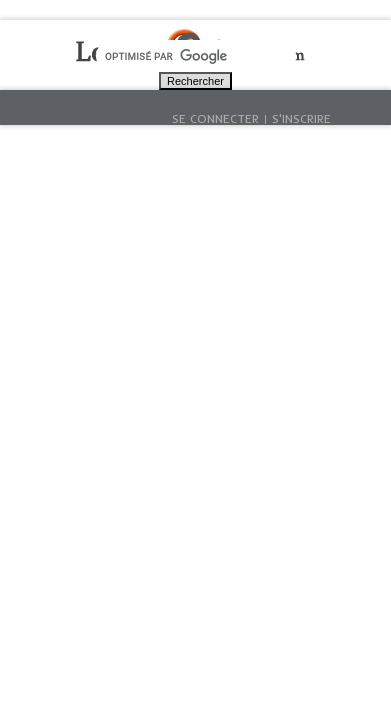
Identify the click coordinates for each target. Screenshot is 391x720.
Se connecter (215, 118)
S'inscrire (301, 118)
